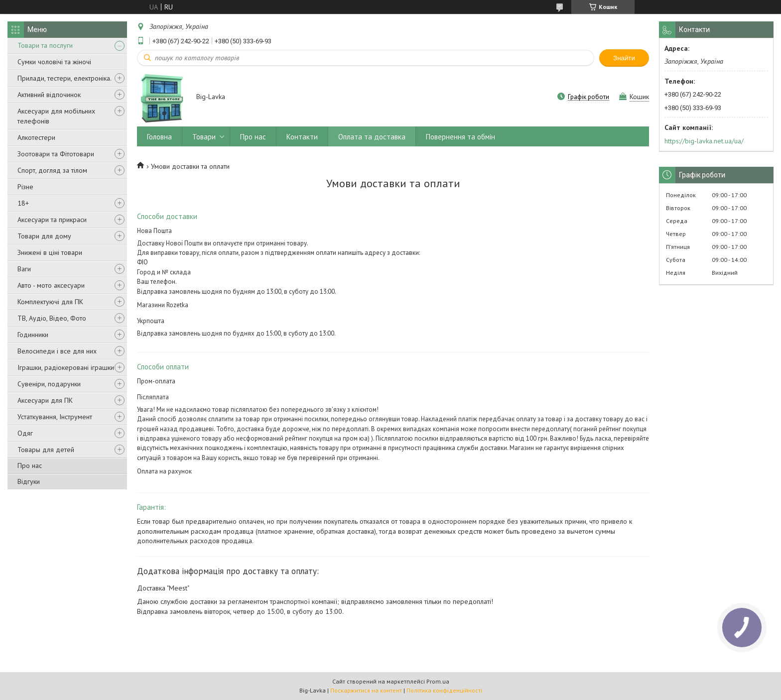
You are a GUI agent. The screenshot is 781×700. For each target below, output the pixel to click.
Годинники (33, 335)
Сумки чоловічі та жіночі (54, 62)
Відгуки (29, 481)
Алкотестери (36, 137)
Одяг (25, 433)
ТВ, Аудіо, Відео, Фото (52, 318)
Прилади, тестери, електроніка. (65, 78)
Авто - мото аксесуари (51, 285)
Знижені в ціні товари (50, 252)
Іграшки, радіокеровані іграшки (66, 367)
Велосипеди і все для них (57, 351)
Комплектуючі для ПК (50, 302)
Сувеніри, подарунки (49, 384)
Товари (204, 137)
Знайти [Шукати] (624, 58)
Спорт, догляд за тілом (52, 170)
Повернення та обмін (460, 137)
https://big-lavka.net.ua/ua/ (704, 141)
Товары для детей (46, 450)
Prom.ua (438, 681)
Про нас (30, 466)
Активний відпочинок (49, 95)
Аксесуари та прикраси (52, 220)
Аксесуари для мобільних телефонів (56, 116)
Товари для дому (44, 236)
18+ (23, 203)
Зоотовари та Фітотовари (56, 154)
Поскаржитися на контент (366, 690)
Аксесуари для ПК (45, 400)
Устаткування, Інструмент (55, 417)
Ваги (24, 269)
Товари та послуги (45, 45)
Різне (25, 187)
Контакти (302, 137)
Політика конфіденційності (444, 690)
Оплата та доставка (372, 137)
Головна (159, 137)
